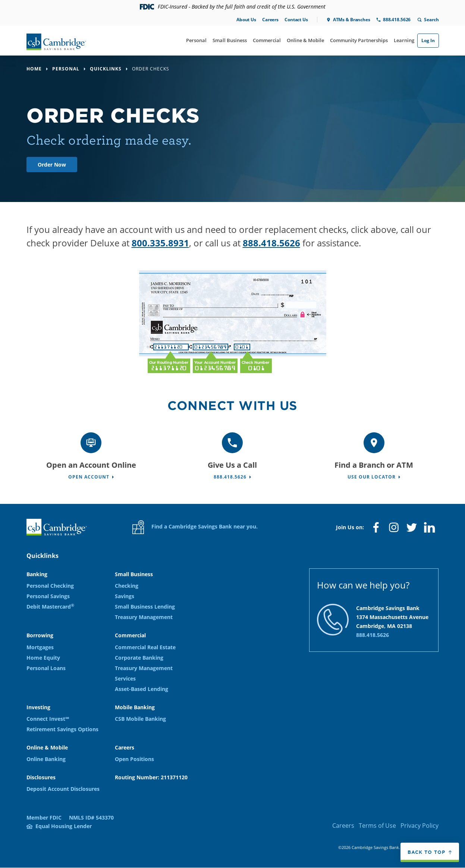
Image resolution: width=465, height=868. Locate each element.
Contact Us (296, 20)
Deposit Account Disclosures (63, 789)
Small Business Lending (145, 607)
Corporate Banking (139, 658)
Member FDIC (44, 818)
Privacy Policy (420, 826)
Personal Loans (46, 668)
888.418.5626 (397, 20)
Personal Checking (50, 586)
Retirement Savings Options (62, 729)
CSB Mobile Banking (140, 719)
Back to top (426, 852)
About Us (246, 20)
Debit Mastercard (50, 607)
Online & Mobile (305, 40)
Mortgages (40, 647)
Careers (270, 20)
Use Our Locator (372, 477)
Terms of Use (377, 826)
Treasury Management (144, 617)
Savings (125, 596)
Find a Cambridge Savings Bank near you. (195, 527)
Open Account (89, 477)
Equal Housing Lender (64, 826)
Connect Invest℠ (48, 719)
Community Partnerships (359, 40)
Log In (428, 40)
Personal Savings (48, 596)
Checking (127, 586)
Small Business (230, 40)
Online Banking (46, 759)
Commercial (267, 40)
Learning (404, 40)
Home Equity (43, 658)
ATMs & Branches (352, 20)
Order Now (52, 165)
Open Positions (134, 759)
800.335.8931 (160, 243)
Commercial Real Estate (145, 647)
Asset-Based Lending (142, 689)
